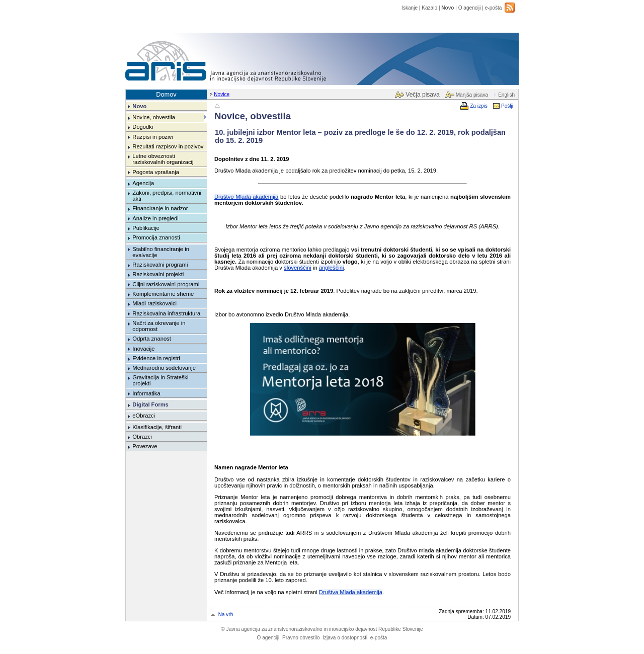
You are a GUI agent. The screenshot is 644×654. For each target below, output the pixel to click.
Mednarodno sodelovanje (164, 368)
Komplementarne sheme (163, 294)
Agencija (143, 183)
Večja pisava (422, 95)
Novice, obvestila (154, 117)
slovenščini (298, 268)
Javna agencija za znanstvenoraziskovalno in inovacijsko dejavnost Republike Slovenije (322, 629)
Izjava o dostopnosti (345, 638)
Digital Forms (150, 404)
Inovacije (143, 349)
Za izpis (479, 106)
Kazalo (429, 8)
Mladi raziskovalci (154, 303)
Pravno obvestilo (301, 638)
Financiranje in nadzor (160, 208)
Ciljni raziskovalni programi (166, 284)
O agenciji (470, 8)
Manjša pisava (472, 95)
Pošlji (507, 106)
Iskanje (410, 8)
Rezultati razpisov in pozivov (168, 146)
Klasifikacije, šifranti (157, 427)
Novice (222, 94)
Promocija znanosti (156, 237)
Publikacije (146, 228)
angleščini (332, 268)
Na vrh (226, 615)
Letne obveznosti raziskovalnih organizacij (163, 159)
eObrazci (144, 416)
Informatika (146, 393)
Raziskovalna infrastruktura (166, 313)
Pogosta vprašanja (156, 172)
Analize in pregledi (155, 218)
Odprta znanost (152, 339)
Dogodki (143, 127)
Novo (448, 8)
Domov (166, 94)
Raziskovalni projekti (158, 274)
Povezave (145, 446)
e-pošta (494, 8)
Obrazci (142, 437)
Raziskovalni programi (160, 265)
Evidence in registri (156, 358)
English (506, 95)
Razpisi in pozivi (152, 137)
